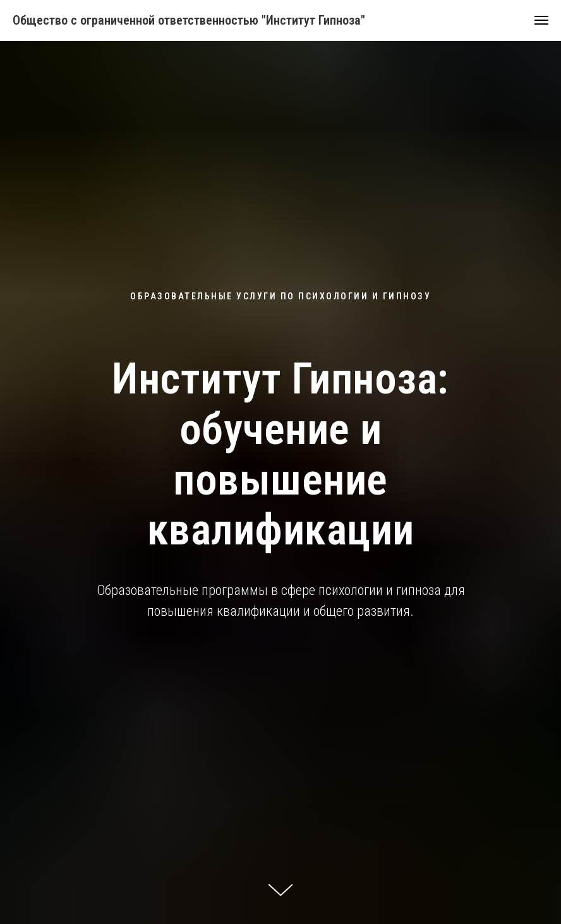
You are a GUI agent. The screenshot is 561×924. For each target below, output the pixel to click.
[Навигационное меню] (541, 20)
